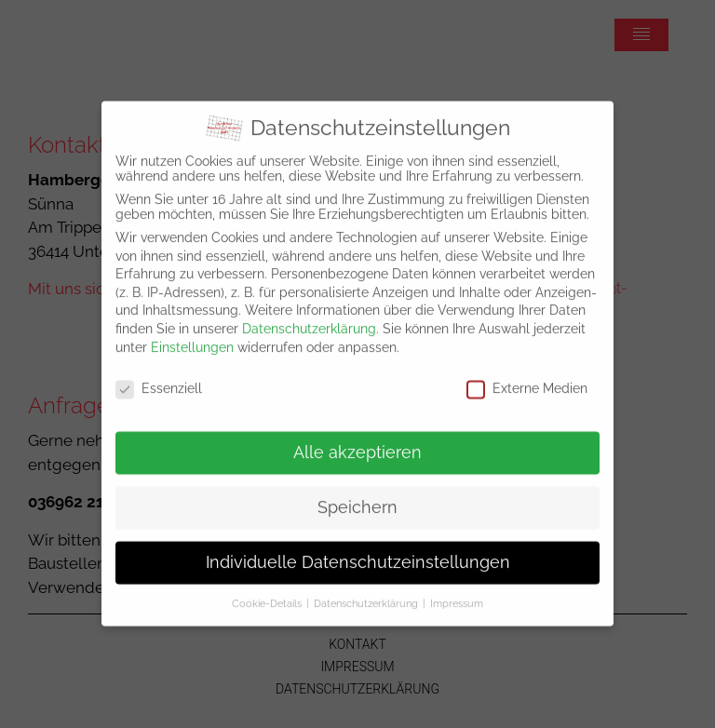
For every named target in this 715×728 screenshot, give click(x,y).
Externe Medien (527, 376)
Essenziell (159, 376)
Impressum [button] (457, 590)
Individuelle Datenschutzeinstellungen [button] (358, 549)
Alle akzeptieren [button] (357, 439)
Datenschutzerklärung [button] (366, 590)
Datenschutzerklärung (309, 316)
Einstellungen (192, 334)
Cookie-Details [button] (267, 590)
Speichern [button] (357, 494)
